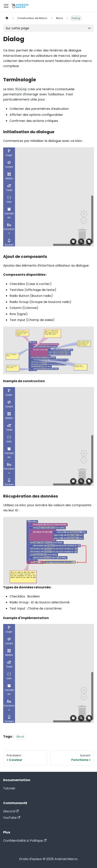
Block (20, 737)
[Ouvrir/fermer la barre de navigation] (6, 6)
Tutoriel (9, 788)
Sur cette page (17, 28)
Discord (11, 811)
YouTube (12, 818)
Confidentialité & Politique (25, 841)
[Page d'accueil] (7, 18)
